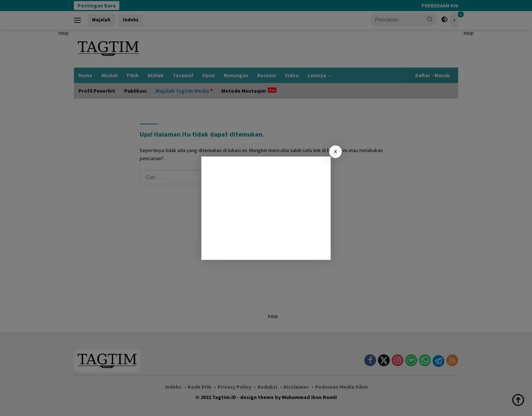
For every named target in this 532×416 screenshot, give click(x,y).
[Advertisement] (266, 208)
